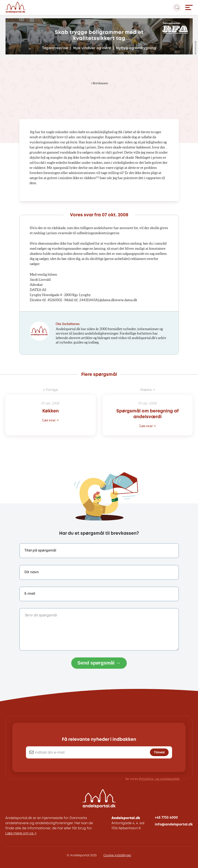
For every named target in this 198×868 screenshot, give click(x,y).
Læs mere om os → (21, 833)
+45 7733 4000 (166, 818)
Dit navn (32, 572)
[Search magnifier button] (177, 8)
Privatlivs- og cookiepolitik (159, 779)
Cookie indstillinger (117, 855)
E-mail (30, 594)
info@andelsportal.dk (174, 825)
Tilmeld (159, 753)
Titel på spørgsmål (40, 551)
